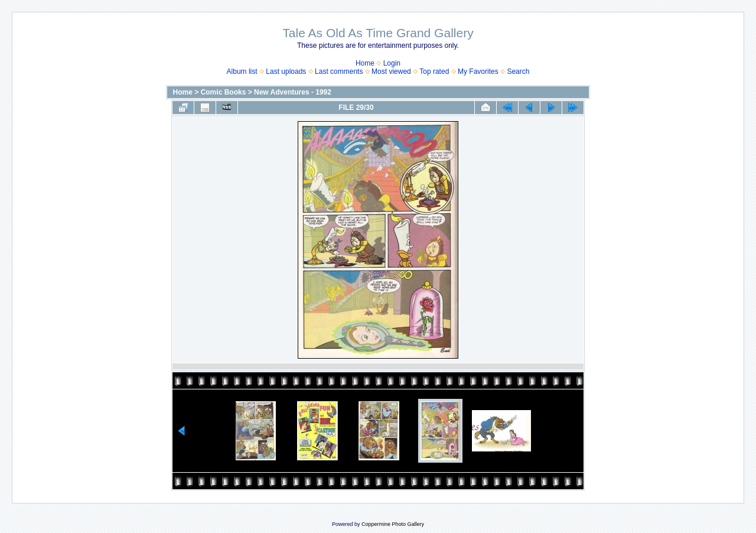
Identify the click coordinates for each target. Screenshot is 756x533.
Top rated (434, 71)
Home (365, 63)
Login (392, 63)
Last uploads (286, 71)
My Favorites (478, 71)
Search (518, 71)
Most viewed (391, 71)
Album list (242, 71)
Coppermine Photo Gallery (393, 524)
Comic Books (224, 92)
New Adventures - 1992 (293, 92)
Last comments (339, 71)
